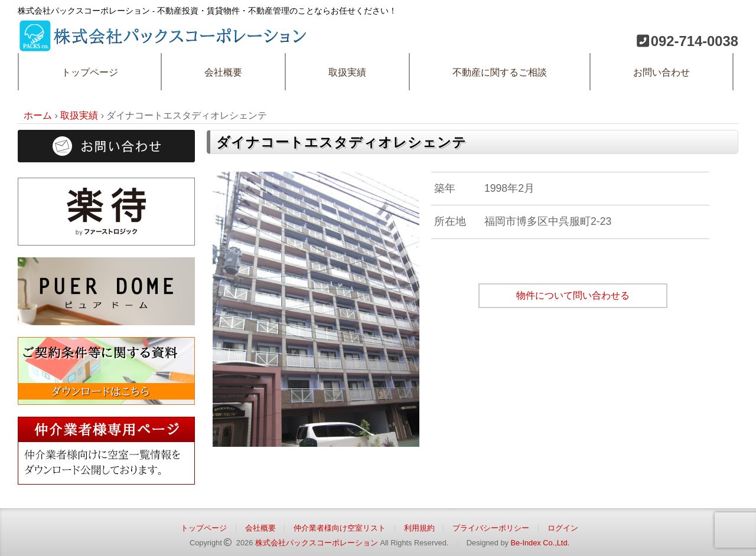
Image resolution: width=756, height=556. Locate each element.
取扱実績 (347, 72)
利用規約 (419, 528)
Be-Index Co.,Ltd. (540, 543)
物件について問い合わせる (573, 295)
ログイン (563, 528)
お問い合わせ (661, 72)
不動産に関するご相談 (500, 72)
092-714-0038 (695, 41)
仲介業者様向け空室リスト (340, 528)
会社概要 (223, 72)
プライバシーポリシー (491, 528)
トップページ (90, 72)
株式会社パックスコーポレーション (317, 543)
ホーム (38, 115)
